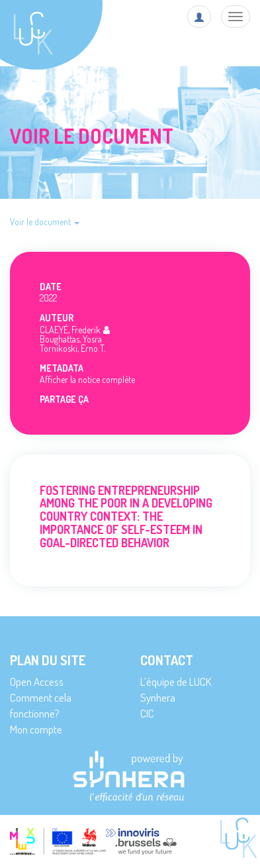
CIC (147, 713)
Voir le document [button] (45, 222)
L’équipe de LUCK (176, 681)
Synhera (158, 697)
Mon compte (36, 729)
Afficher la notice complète (87, 379)
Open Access (37, 681)
